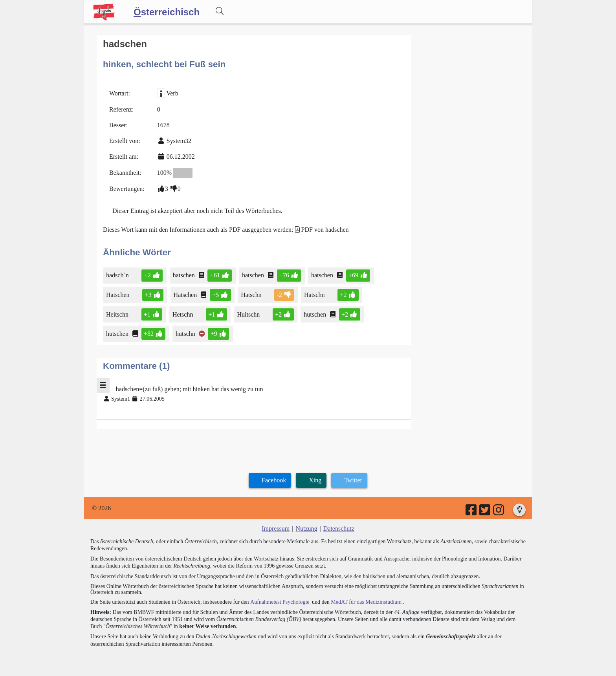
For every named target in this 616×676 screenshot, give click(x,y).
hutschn (186, 334)
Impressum (276, 529)
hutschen (315, 314)
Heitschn (118, 314)
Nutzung (306, 529)
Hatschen (118, 295)
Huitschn (249, 314)
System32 (179, 141)
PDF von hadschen (325, 230)
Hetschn (183, 314)
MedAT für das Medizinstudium (366, 602)
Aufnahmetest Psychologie (279, 602)
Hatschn (252, 295)
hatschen (184, 275)
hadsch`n (118, 275)
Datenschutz (339, 529)
